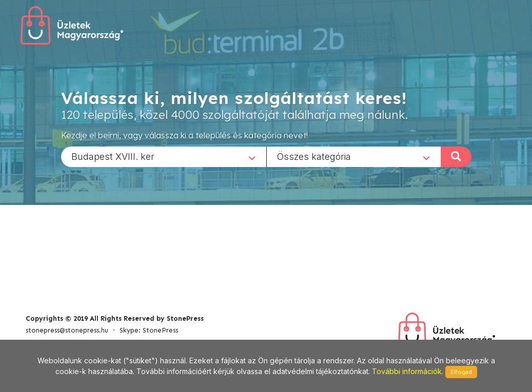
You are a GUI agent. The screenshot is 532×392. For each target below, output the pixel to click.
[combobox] (164, 156)
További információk (407, 371)
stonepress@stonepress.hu (67, 330)
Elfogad (461, 372)
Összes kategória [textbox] (314, 156)
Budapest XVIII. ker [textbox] (113, 156)
